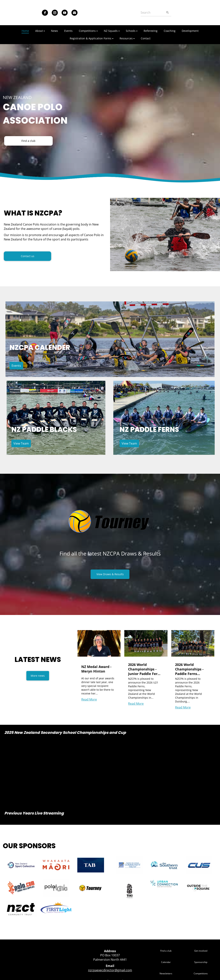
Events (16, 366)
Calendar (166, 962)
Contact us (28, 256)
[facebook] (45, 13)
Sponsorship (201, 962)
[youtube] (65, 13)
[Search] (152, 13)
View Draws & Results (110, 574)
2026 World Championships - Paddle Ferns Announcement (189, 669)
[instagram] (55, 13)
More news (38, 676)
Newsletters (166, 973)
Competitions (201, 973)
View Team (21, 443)
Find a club (28, 141)
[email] (74, 13)
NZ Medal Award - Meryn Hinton (96, 669)
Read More (89, 699)
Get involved (201, 951)
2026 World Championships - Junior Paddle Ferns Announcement (145, 669)
